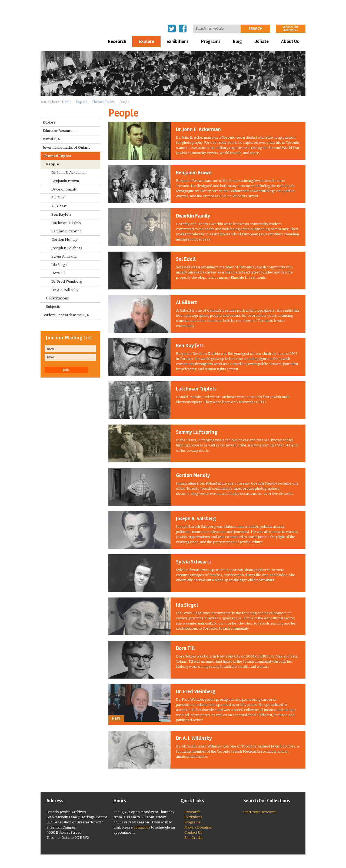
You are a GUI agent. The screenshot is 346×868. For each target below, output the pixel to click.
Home (67, 102)
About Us (290, 41)
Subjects (53, 307)
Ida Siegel (187, 605)
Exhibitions (178, 41)
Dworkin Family (193, 216)
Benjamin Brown (194, 173)
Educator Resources (60, 131)
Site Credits (194, 838)
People (52, 164)
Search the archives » (291, 29)
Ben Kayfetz (190, 346)
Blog (237, 41)
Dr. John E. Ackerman (198, 129)
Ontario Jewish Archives (71, 15)
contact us (142, 827)
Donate (262, 41)
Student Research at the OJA (66, 315)
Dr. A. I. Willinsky (194, 738)
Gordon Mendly (193, 475)
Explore (146, 41)
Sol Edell (186, 259)
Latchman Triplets (196, 389)
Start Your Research (260, 812)
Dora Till (185, 648)
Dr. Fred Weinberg (196, 692)
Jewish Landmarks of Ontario (67, 147)
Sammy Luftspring (197, 432)
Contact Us (193, 832)
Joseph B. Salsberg (196, 519)
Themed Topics (103, 102)
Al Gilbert (187, 302)
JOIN (66, 370)
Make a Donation (198, 827)
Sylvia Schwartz (194, 562)
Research (117, 41)
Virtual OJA (51, 139)
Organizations (57, 298)
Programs (211, 41)
